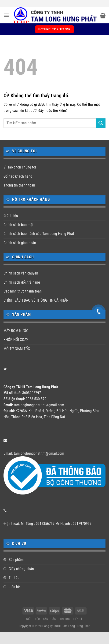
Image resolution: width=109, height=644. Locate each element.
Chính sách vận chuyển (21, 273)
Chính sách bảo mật (18, 225)
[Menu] (6, 15)
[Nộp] (101, 123)
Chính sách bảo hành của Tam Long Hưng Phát (39, 234)
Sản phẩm (16, 560)
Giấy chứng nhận (21, 569)
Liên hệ (14, 587)
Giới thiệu (11, 216)
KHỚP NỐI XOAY (16, 340)
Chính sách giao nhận (20, 243)
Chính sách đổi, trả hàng (22, 282)
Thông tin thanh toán (19, 185)
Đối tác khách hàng (18, 176)
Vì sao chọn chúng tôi (20, 167)
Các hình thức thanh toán (23, 291)
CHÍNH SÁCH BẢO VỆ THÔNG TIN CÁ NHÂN (36, 300)
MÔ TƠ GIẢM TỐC (17, 349)
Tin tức (14, 578)
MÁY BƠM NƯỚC (16, 331)
